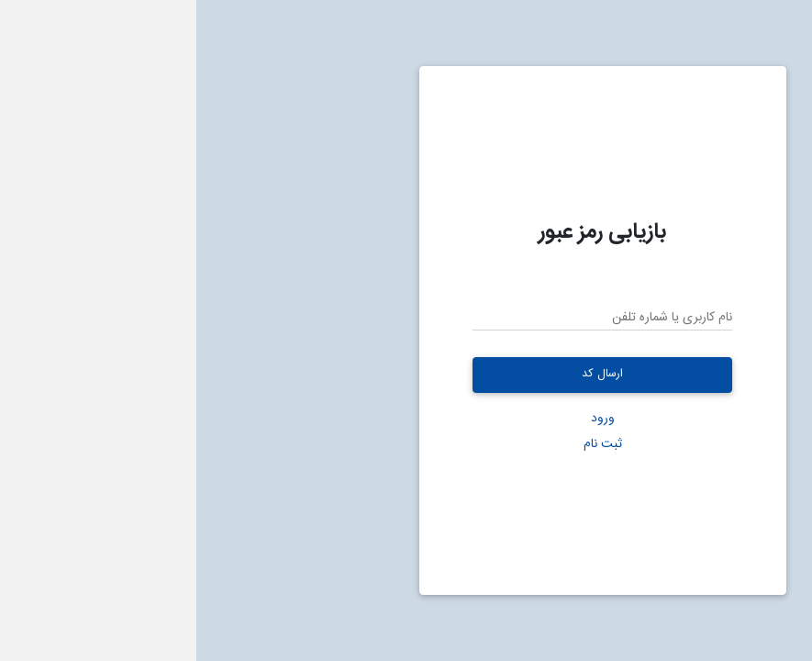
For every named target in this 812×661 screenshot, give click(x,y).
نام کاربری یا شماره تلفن (476, 318)
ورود (406, 418)
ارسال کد (406, 374)
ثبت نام (406, 444)
